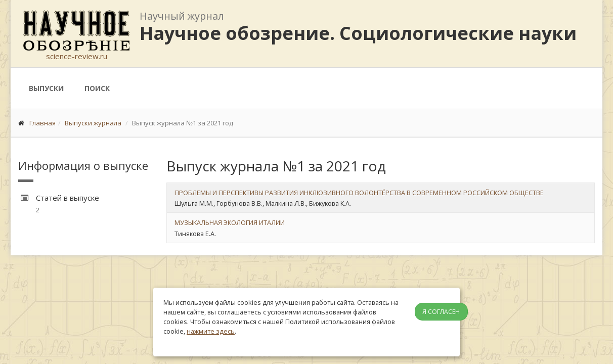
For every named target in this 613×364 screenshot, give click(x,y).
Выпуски (46, 88)
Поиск (97, 88)
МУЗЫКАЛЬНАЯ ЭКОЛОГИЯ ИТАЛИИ (230, 222)
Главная (42, 123)
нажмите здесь (211, 331)
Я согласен (441, 312)
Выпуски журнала (93, 123)
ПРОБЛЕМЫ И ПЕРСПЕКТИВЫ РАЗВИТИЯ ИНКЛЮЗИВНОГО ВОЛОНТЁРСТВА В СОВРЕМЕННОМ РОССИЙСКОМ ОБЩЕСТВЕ (359, 193)
